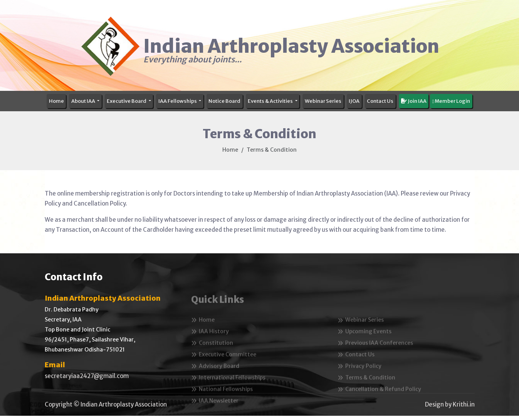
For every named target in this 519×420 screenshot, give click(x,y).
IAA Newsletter (215, 411)
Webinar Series (323, 101)
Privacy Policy (359, 376)
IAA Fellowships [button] (178, 101)
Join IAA (414, 101)
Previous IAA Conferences (375, 353)
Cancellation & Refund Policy (379, 400)
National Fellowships (222, 400)
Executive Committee (224, 365)
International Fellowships (228, 388)
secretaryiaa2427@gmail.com (87, 376)
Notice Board (224, 101)
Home (56, 101)
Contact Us (380, 101)
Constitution (212, 353)
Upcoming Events (364, 342)
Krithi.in (464, 404)
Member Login (451, 101)
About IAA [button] (84, 101)
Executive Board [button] (127, 101)
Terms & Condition (366, 388)
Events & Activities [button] (271, 101)
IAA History (210, 342)
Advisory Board (215, 376)
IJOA (354, 101)
